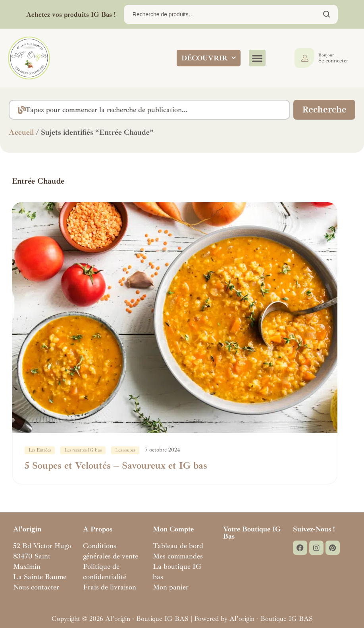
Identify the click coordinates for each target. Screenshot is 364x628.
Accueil (21, 132)
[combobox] (149, 110)
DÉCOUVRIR (209, 58)
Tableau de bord (178, 546)
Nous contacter (36, 587)
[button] (257, 58)
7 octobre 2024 (163, 450)
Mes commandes (178, 556)
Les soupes (125, 450)
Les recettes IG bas (83, 450)
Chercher (327, 14)
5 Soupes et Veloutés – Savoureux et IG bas (116, 465)
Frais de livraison (110, 587)
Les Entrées (40, 450)
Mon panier (171, 587)
